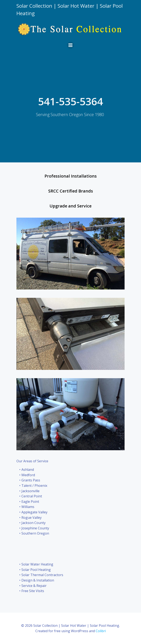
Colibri (101, 631)
